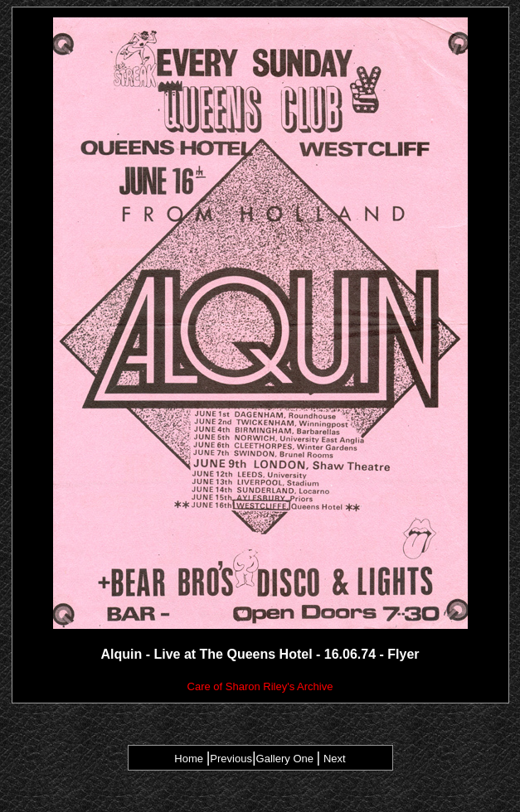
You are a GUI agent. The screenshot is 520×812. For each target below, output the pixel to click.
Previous (231, 759)
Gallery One (287, 759)
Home (189, 759)
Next (335, 759)
